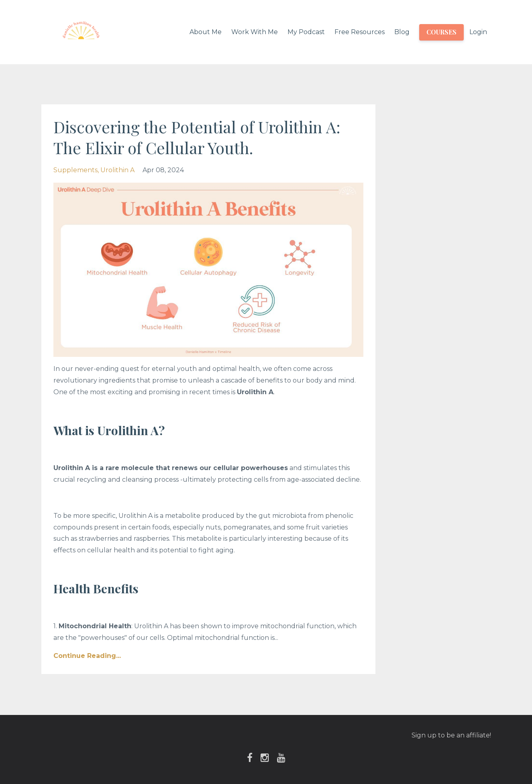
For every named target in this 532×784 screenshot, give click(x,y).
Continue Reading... (87, 656)
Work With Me (255, 32)
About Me (206, 32)
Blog (402, 32)
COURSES (441, 32)
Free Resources (360, 32)
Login (478, 32)
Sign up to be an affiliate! (451, 735)
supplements (75, 170)
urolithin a (117, 170)
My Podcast (306, 32)
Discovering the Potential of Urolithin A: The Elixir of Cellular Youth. (197, 137)
